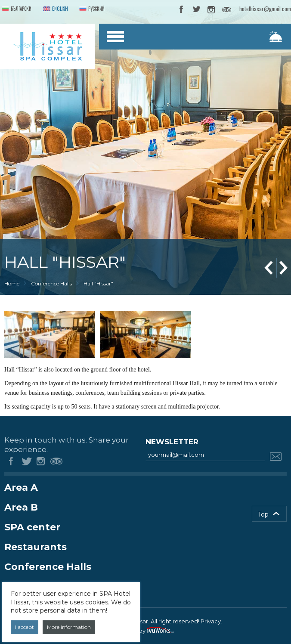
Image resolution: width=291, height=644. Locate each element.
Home (12, 283)
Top (263, 514)
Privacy (211, 621)
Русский (91, 9)
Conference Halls (51, 283)
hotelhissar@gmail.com (265, 9)
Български (16, 9)
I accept (25, 627)
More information (69, 627)
